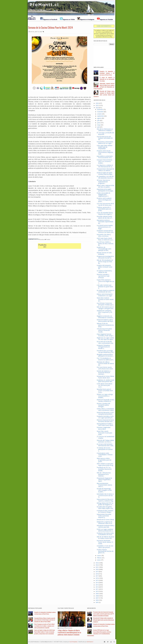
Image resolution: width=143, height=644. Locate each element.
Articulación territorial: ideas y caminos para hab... (106, 526)
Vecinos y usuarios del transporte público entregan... (103, 405)
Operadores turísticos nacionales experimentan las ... (105, 222)
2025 (97, 105)
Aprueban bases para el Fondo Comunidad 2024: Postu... (105, 391)
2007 (97, 598)
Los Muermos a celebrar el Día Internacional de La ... (105, 166)
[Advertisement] (103, 55)
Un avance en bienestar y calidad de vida (104, 271)
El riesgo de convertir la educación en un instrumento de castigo (107, 79)
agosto (99, 118)
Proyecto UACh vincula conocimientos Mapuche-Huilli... (105, 152)
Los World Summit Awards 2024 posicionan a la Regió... (105, 227)
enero (99, 560)
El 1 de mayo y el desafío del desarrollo (105, 133)
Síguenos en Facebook (50, 19)
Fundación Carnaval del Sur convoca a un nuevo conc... (106, 231)
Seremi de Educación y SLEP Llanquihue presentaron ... (105, 413)
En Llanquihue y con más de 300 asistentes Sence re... (105, 177)
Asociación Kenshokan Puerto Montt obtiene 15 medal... (105, 542)
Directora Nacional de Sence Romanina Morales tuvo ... (105, 421)
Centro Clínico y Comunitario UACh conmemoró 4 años (105, 409)
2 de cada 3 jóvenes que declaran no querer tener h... (105, 287)
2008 (97, 596)
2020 (97, 569)
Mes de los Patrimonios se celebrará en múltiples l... (105, 130)
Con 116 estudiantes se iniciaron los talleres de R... (105, 359)
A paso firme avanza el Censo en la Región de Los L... (105, 281)
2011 (97, 589)
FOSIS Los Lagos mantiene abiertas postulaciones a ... (105, 530)
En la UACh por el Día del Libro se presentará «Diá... (105, 342)
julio (98, 120)
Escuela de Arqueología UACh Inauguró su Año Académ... (104, 490)
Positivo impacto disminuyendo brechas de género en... (105, 551)
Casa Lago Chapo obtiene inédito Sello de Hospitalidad (105, 147)
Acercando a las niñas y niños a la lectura (104, 235)
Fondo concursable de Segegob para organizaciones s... (103, 195)
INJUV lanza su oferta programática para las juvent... (104, 460)
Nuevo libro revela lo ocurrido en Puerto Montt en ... (105, 299)
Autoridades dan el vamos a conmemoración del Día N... (105, 496)
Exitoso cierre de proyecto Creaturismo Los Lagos (105, 295)
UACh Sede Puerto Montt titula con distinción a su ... (105, 239)
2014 (97, 583)
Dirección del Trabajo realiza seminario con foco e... (105, 441)
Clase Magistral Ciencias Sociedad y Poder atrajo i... (105, 335)
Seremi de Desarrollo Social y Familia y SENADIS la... (106, 400)
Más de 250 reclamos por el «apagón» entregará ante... (105, 308)
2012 (97, 587)
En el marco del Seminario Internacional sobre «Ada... (105, 445)
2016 (97, 578)
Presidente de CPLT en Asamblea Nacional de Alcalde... (104, 469)
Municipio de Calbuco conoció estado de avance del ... (105, 363)
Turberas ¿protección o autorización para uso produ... (104, 209)
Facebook (42, 239)
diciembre (100, 109)
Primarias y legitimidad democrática (104, 428)
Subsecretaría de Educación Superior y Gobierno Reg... (105, 500)
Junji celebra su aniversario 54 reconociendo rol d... (105, 157)
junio (99, 123)
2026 (97, 103)
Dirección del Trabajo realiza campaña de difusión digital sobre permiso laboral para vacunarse (104, 94)
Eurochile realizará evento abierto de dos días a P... (105, 217)
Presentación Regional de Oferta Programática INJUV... (104, 480)
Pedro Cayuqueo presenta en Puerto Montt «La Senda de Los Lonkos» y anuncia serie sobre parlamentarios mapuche (44, 626)
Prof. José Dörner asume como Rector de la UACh (105, 368)
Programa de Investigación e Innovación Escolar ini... (105, 257)
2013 (97, 585)
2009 (97, 594)
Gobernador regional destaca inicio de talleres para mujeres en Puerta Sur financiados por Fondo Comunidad (104, 86)
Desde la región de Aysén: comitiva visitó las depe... (105, 173)
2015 (97, 580)
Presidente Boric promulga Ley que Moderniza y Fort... (106, 351)
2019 (97, 572)
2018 (97, 574)
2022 (97, 565)
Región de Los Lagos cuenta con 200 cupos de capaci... (105, 339)
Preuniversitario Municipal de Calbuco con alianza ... (105, 170)
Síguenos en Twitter (69, 19)
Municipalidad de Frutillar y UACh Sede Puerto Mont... (105, 425)
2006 (97, 600)
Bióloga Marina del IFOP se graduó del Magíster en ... (105, 504)
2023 (97, 563)
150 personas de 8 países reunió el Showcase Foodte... (104, 330)
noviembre (100, 112)
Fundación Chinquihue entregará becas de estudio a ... (103, 347)
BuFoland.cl (90, 642)
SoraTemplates (73, 642)
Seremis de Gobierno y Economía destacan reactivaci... (104, 373)
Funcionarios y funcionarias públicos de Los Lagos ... (105, 142)
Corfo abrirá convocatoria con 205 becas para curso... (105, 385)
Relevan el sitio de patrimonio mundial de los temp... (105, 325)
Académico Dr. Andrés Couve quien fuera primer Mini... (106, 381)
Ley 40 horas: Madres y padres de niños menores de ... (105, 244)
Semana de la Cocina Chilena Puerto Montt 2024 (51, 27)
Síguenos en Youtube (106, 19)
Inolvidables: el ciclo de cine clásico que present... (105, 547)
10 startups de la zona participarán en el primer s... (105, 449)
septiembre (101, 116)
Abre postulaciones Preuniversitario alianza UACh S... (104, 485)
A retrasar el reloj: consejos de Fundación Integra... (105, 511)
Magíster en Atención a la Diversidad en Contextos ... (105, 317)
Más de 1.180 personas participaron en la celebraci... (104, 474)
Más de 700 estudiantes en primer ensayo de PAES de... (105, 262)
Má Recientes (91, 608)
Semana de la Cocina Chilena (105, 520)
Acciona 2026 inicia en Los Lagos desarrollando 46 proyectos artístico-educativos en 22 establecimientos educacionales (99, 633)
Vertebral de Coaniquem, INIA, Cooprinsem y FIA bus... (104, 312)
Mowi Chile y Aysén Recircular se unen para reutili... (104, 433)
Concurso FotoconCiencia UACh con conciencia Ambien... (105, 161)
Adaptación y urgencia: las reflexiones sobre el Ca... (105, 523)
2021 (97, 567)
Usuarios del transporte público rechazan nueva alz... (105, 267)
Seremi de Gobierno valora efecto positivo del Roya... (105, 320)
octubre (99, 114)
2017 (97, 576)
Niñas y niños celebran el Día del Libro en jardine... (105, 186)
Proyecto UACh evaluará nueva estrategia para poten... (104, 200)
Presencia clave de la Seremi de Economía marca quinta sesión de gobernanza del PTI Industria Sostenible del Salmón (104, 614)
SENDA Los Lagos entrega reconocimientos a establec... (105, 396)
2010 (97, 591)
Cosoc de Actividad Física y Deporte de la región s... (105, 213)
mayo (99, 125)
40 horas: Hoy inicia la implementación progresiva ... (103, 182)
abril (98, 127)
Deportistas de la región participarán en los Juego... (105, 190)
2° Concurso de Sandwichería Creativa (106, 437)
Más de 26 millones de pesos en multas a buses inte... (106, 538)
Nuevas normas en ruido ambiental (104, 253)
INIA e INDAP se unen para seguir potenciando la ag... (105, 464)
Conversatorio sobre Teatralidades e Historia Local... (105, 455)
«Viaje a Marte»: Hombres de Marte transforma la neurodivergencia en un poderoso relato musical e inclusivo (69, 632)
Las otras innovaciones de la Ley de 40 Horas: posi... (105, 204)
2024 (97, 108)
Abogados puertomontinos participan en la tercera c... (105, 355)
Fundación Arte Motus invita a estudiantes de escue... (105, 534)
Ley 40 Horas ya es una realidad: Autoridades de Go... (105, 138)
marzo (99, 556)
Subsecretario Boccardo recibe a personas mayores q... (104, 516)
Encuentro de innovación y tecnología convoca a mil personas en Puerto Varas (107, 73)
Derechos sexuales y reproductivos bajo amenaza (103, 276)
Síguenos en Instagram (87, 19)
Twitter (48, 239)
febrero (99, 558)
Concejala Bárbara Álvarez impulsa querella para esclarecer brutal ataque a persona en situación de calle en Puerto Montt (45, 620)
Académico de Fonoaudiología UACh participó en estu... (104, 249)
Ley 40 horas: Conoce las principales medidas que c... (106, 304)
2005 (97, 602)
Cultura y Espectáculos (66, 608)
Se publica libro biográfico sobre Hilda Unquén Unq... (105, 508)
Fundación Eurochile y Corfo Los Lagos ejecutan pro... (105, 417)
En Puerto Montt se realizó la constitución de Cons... (106, 291)
